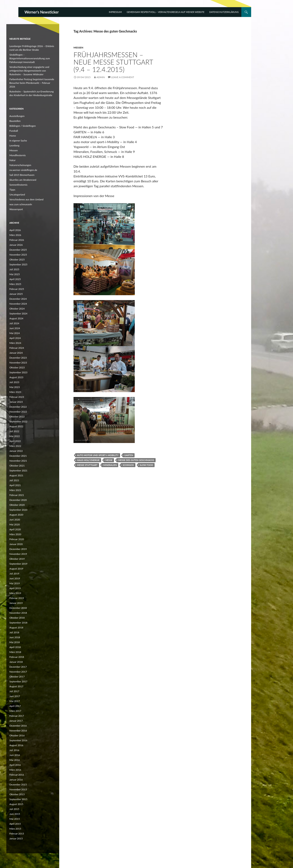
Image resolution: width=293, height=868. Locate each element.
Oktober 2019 (17, 559)
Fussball (14, 131)
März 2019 (15, 593)
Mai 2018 (15, 642)
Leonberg (14, 145)
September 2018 (18, 623)
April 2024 (15, 338)
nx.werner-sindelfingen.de (23, 170)
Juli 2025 (14, 269)
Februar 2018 (17, 657)
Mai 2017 (15, 701)
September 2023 (18, 372)
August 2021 (16, 475)
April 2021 (15, 485)
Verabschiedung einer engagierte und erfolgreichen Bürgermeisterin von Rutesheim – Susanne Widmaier (29, 71)
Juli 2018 (14, 632)
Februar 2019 (17, 598)
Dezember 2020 (18, 500)
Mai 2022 (15, 436)
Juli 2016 (14, 750)
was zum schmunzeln (21, 204)
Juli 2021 (14, 480)
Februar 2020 (17, 539)
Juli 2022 (14, 431)
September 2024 (18, 313)
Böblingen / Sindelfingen (23, 126)
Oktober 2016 (17, 735)
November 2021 (18, 461)
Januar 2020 (16, 544)
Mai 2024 (15, 333)
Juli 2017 (14, 691)
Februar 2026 (17, 240)
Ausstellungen (17, 116)
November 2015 (18, 789)
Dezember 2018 (18, 608)
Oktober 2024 (17, 309)
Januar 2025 (16, 294)
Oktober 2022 (17, 417)
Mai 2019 (15, 583)
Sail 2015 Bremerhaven (22, 175)
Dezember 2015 (18, 784)
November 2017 (18, 672)
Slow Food (146, 465)
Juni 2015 (15, 814)
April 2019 (15, 588)
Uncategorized (17, 195)
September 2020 (18, 510)
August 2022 (16, 426)
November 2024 (18, 304)
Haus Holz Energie (88, 460)
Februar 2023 (17, 397)
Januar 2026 (16, 245)
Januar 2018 (16, 662)
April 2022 (15, 441)
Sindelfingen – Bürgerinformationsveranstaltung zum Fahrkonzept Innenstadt (30, 58)
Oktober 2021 (17, 466)
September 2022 (18, 421)
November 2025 (18, 255)
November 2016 (18, 731)
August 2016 (16, 745)
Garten (129, 455)
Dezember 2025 (18, 250)
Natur (12, 160)
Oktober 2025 (17, 260)
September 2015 (18, 799)
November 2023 (18, 363)
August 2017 (16, 686)
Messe (109, 460)
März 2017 (15, 711)
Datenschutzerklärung (224, 12)
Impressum (115, 12)
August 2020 (16, 515)
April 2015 (15, 824)
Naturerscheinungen (20, 165)
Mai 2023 (15, 387)
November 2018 (18, 613)
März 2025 (15, 284)
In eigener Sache (18, 141)
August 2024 (16, 318)
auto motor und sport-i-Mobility (98, 455)
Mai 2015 (15, 819)
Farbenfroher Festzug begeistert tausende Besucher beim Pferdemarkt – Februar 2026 (32, 83)
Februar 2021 (17, 495)
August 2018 (16, 627)
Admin (101, 77)
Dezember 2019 (18, 549)
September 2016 (18, 740)
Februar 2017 (17, 716)
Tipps (12, 190)
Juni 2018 (15, 637)
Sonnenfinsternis (18, 185)
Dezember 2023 (18, 358)
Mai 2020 (15, 524)
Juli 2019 (14, 574)
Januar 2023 (16, 402)
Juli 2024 (14, 323)
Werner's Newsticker (42, 12)
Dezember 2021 (18, 456)
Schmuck (128, 465)
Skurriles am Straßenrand (23, 180)
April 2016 (15, 765)
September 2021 (18, 470)
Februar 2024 (17, 348)
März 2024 (15, 343)
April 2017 (15, 706)
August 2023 (16, 377)
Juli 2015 (14, 809)
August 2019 (16, 569)
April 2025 (15, 279)
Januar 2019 (16, 603)
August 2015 (16, 804)
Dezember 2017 (18, 667)
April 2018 (15, 647)
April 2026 (15, 230)
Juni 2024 (15, 328)
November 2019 (18, 554)
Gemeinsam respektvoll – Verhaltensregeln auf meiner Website (166, 12)
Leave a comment (123, 77)
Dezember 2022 (18, 407)
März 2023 (15, 392)
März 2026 (15, 235)
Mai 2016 (15, 760)
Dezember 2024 (18, 299)
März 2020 (15, 534)
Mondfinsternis (18, 155)
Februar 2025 (17, 289)
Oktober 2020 (17, 505)
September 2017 (18, 681)
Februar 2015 (17, 834)
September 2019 (18, 564)
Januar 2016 (16, 780)
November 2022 (18, 412)
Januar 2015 (16, 838)
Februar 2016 (17, 775)
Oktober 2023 (17, 367)
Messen (78, 48)
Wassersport (16, 209)
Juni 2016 (15, 755)
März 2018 (15, 652)
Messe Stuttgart (87, 465)
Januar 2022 (16, 451)
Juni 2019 (15, 578)
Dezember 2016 (18, 726)
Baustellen (15, 121)
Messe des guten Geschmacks (136, 460)
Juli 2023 (14, 382)
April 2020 (15, 529)
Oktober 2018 (17, 618)
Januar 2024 (16, 353)
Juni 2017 (15, 696)
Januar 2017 (16, 721)
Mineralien (110, 465)
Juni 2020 (15, 520)
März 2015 (15, 829)
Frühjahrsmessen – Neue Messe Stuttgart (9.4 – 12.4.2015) (113, 62)
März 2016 (15, 770)
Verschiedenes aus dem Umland (26, 199)
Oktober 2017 (17, 677)
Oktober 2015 (17, 794)
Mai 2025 (15, 274)
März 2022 (15, 446)
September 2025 (18, 264)
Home (13, 136)
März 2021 (15, 490)
